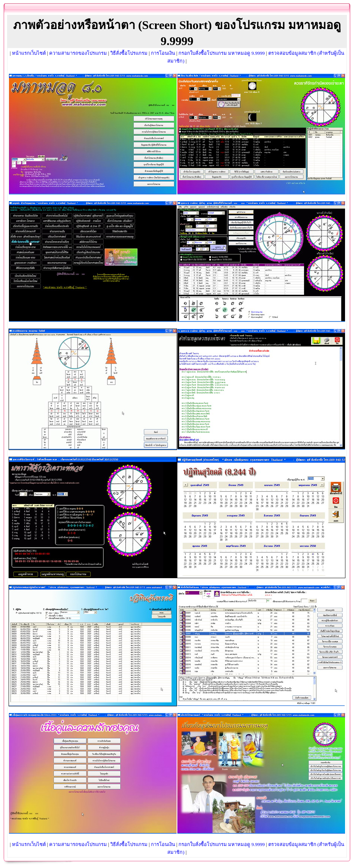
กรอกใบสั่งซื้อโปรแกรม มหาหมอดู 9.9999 (222, 53)
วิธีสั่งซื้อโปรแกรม (129, 53)
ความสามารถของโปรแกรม (78, 53)
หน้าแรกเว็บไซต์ (29, 53)
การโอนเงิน (163, 53)
